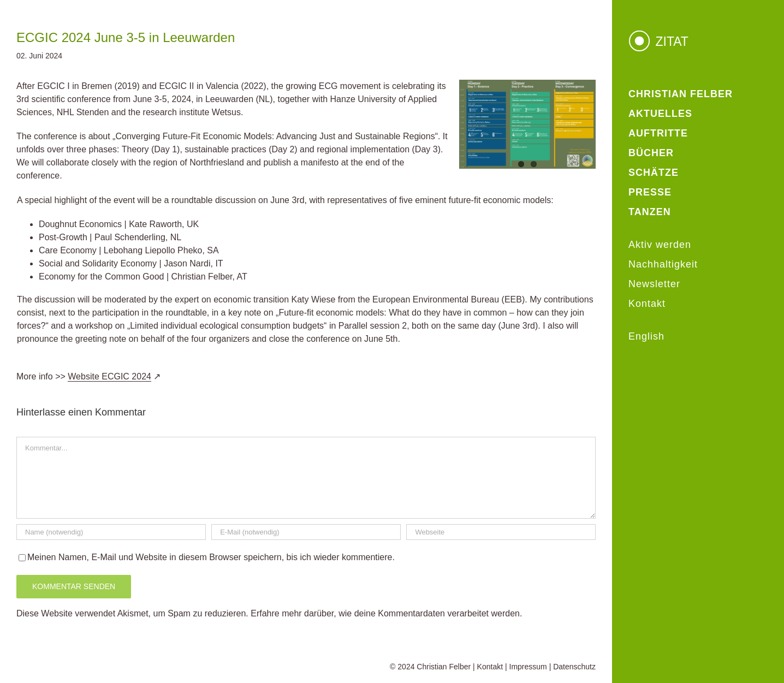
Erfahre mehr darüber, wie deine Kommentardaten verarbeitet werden (385, 613)
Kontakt (490, 667)
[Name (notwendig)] (111, 532)
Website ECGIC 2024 (109, 376)
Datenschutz (574, 667)
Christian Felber (444, 667)
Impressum (528, 667)
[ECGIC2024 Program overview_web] (527, 124)
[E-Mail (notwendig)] (306, 532)
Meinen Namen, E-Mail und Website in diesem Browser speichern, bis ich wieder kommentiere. (211, 557)
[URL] (501, 532)
